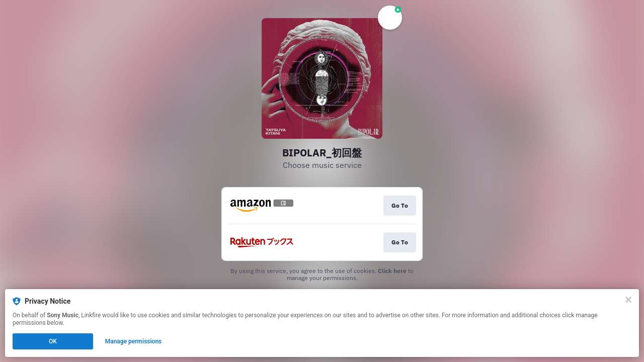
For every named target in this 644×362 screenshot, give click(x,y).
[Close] (628, 300)
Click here (392, 271)
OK (53, 341)
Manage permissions (134, 341)
